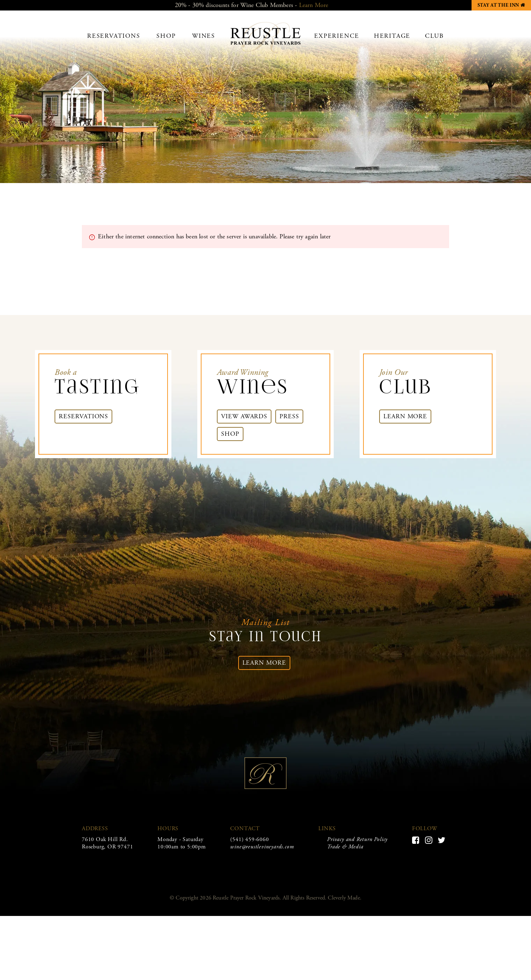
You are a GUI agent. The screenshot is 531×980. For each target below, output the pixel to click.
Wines (204, 36)
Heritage (392, 36)
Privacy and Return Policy (357, 839)
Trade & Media (345, 847)
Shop (166, 36)
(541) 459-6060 (249, 839)
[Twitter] (442, 840)
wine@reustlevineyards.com (262, 847)
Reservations (114, 36)
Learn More (314, 5)
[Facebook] (416, 840)
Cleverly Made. (345, 898)
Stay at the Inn (504, 4)
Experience (337, 36)
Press (289, 416)
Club (434, 36)
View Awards (244, 416)
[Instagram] (429, 840)
